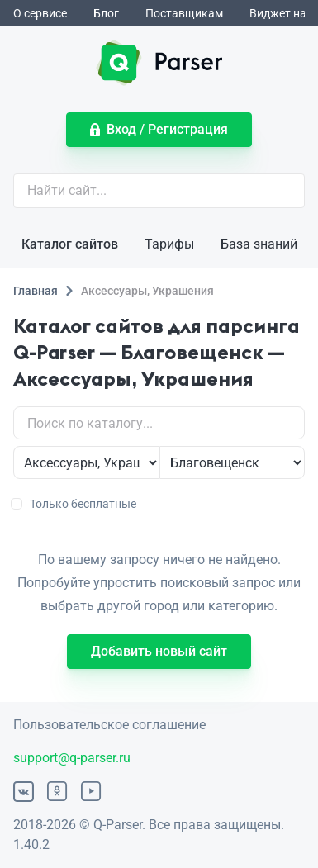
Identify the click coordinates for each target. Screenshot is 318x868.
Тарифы (169, 244)
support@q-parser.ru (72, 758)
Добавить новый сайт (159, 651)
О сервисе (40, 13)
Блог (106, 13)
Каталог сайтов (70, 244)
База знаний (259, 244)
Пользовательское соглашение (109, 725)
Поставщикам (184, 13)
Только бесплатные (75, 504)
